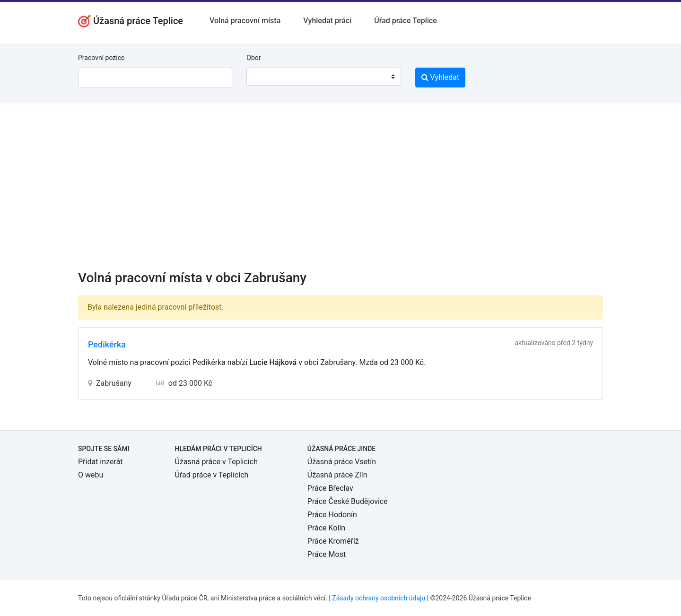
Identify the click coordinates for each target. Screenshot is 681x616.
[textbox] (266, 77)
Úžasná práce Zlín (337, 475)
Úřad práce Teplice (406, 21)
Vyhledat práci (327, 21)
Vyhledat (441, 77)
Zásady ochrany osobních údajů (379, 598)
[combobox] (323, 77)
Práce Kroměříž (333, 541)
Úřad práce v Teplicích (212, 475)
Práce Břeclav (330, 488)
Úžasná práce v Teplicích (216, 462)
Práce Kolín (326, 528)
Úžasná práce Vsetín (342, 462)
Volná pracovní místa (245, 21)
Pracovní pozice (101, 58)
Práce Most (327, 554)
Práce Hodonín (332, 515)
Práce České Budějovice (348, 501)
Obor (253, 58)
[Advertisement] (340, 192)
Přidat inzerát (100, 462)
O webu (91, 475)
